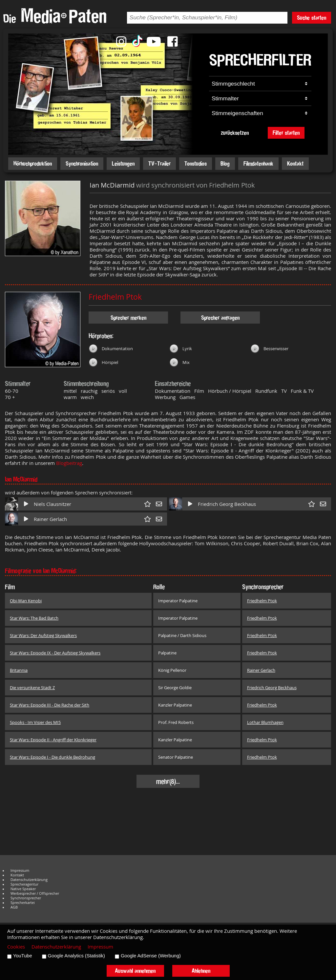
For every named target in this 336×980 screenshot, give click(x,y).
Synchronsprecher (26, 898)
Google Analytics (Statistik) (76, 956)
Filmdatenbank (258, 163)
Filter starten (286, 133)
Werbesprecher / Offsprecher (35, 893)
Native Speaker (23, 889)
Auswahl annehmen (135, 971)
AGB (14, 907)
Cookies (16, 947)
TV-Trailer (159, 163)
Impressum (20, 870)
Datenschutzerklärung (29, 880)
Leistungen (123, 163)
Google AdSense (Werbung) (151, 956)
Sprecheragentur (24, 884)
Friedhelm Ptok (115, 297)
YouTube (23, 956)
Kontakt (295, 163)
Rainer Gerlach (50, 519)
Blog (225, 163)
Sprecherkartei (23, 903)
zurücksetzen (235, 133)
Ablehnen (201, 971)
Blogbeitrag (69, 463)
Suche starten (312, 18)
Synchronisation (82, 163)
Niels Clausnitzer (52, 504)
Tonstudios (196, 163)
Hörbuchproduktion (33, 163)
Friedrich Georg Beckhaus (227, 504)
